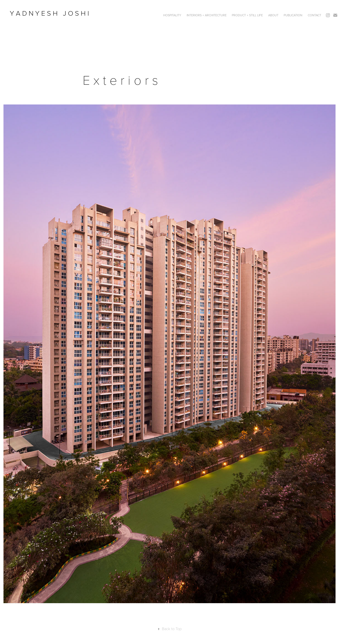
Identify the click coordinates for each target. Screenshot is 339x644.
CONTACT (314, 15)
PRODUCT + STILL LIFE (247, 15)
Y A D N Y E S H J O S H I (50, 13)
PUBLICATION (293, 15)
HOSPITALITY (172, 15)
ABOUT (273, 15)
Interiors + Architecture (207, 15)
